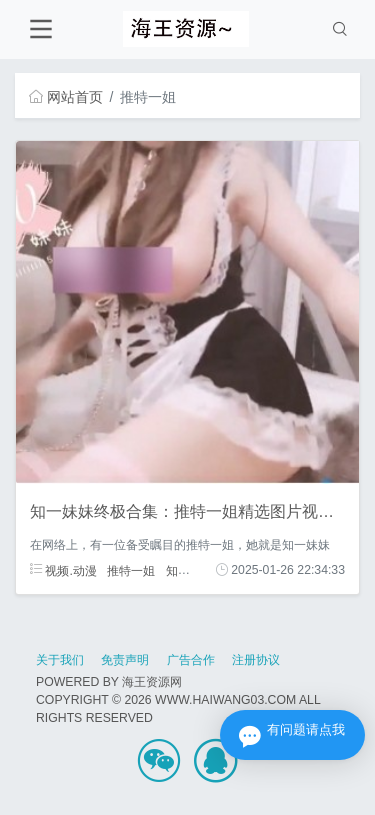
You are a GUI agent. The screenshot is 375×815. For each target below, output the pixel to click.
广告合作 (191, 660)
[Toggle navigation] (40, 29)
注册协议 (256, 660)
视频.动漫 (63, 570)
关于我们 (60, 660)
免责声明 (125, 660)
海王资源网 (152, 682)
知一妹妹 (190, 570)
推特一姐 (131, 570)
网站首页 (66, 97)
